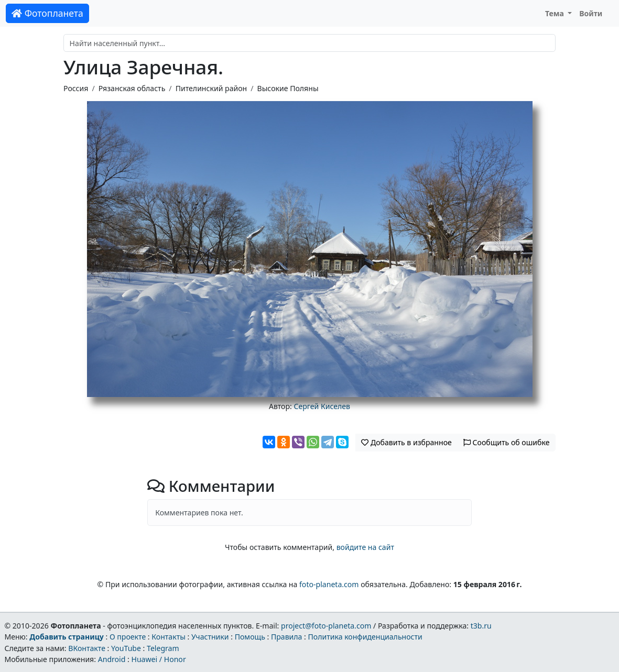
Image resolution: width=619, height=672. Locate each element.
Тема (556, 13)
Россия (76, 88)
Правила (286, 637)
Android (112, 659)
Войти (591, 13)
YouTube (126, 648)
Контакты (169, 637)
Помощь (250, 637)
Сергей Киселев (322, 406)
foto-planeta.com (329, 584)
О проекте (128, 637)
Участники (210, 637)
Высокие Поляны (288, 88)
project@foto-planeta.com (326, 626)
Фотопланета (47, 13)
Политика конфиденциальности (365, 637)
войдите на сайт (365, 547)
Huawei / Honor (158, 659)
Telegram (163, 648)
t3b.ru (481, 626)
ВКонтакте (87, 648)
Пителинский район (211, 88)
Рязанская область (132, 88)
